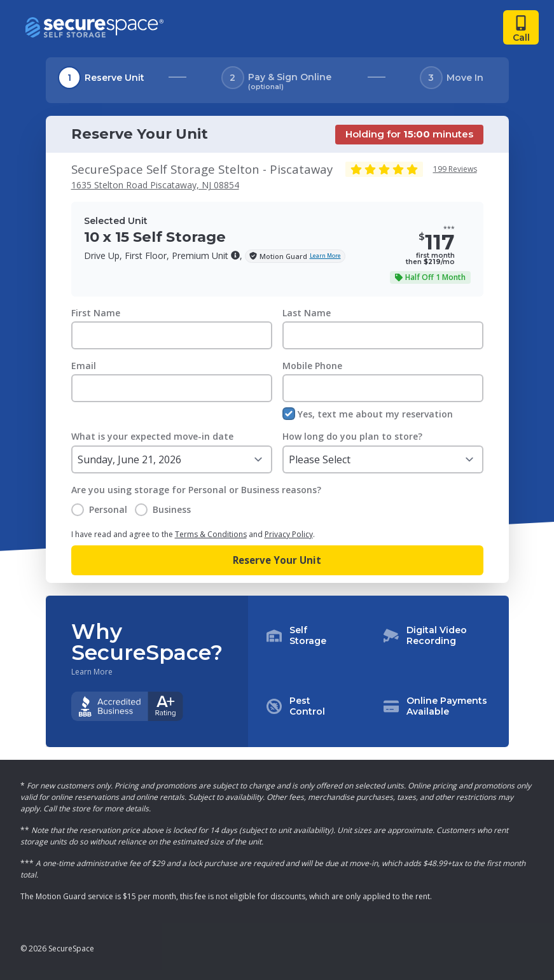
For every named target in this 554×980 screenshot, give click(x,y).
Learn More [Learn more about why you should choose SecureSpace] (92, 672)
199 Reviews (455, 169)
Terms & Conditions (211, 534)
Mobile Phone (312, 366)
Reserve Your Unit (277, 560)
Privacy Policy (289, 534)
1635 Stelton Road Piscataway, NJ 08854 (155, 185)
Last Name (307, 313)
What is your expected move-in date (152, 436)
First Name (96, 313)
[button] (235, 255)
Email (84, 366)
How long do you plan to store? (352, 436)
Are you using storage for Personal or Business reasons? (196, 490)
